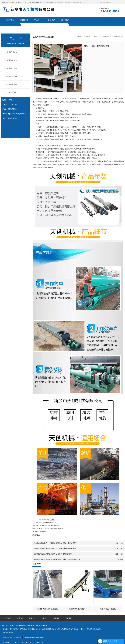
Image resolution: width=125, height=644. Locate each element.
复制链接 (29, 625)
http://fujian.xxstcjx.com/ (16, 114)
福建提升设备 (12, 85)
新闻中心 (52, 20)
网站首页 (10, 20)
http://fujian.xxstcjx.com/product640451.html (51, 529)
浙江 (31, 642)
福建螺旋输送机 (118, 37)
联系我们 (65, 20)
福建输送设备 (12, 68)
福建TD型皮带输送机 (108, 609)
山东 (23, 642)
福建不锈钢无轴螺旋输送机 (47, 523)
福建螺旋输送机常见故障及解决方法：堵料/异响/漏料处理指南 (57, 559)
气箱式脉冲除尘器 (33, 2)
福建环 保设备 (12, 52)
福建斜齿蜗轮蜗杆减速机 (46, 520)
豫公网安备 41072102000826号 (33, 637)
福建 (38, 642)
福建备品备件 (12, 93)
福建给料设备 (12, 76)
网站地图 (69, 618)
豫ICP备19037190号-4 (40, 625)
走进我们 (24, 20)
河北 (16, 642)
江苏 (27, 642)
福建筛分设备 (12, 60)
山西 (42, 642)
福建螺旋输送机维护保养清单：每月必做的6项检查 (53, 554)
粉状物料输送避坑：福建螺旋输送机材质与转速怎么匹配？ (56, 543)
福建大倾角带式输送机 (78, 609)
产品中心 (38, 20)
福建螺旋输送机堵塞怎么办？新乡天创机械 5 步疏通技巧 (55, 549)
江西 (35, 642)
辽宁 (20, 642)
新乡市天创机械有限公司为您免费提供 (14, 2)
